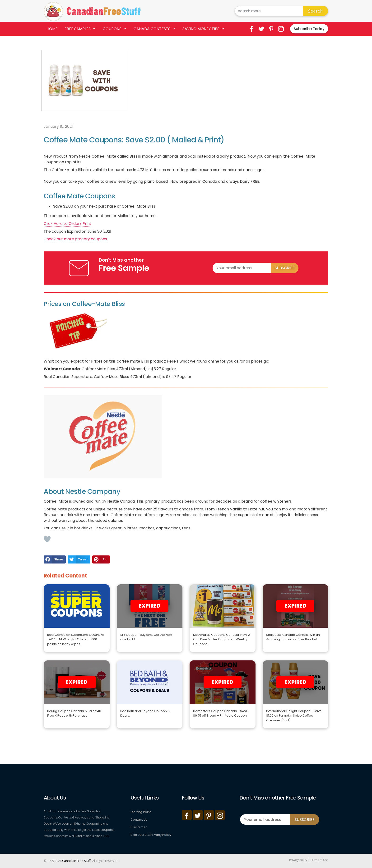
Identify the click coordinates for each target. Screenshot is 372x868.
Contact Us (139, 820)
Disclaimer (139, 827)
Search (316, 11)
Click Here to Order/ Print (67, 224)
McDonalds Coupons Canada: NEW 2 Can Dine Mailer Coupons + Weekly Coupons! (221, 639)
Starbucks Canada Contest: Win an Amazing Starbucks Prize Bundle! (293, 637)
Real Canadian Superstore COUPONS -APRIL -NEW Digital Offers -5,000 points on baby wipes (76, 639)
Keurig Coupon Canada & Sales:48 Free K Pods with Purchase (74, 713)
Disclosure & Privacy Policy (151, 835)
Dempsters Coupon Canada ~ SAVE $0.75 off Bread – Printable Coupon (221, 713)
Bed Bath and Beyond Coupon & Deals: (145, 713)
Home (52, 29)
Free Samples (80, 29)
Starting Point (141, 812)
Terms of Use (319, 860)
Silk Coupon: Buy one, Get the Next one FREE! (146, 637)
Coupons (115, 29)
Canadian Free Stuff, (77, 861)
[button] (55, 559)
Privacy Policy (298, 860)
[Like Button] (47, 539)
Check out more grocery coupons (76, 239)
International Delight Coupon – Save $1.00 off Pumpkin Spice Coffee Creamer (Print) (294, 716)
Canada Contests (155, 29)
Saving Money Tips (204, 29)
